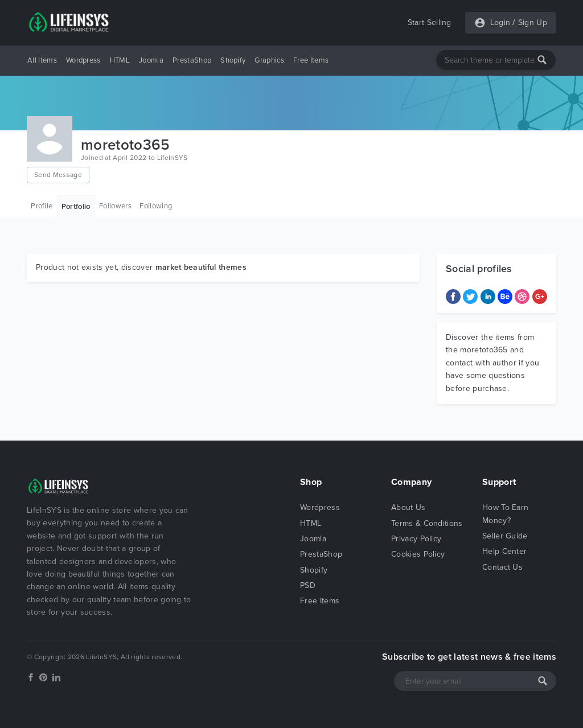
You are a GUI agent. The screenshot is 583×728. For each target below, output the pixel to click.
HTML (120, 60)
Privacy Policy (416, 539)
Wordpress (83, 60)
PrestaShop (192, 60)
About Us (408, 507)
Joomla (151, 60)
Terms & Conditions (427, 523)
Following (156, 206)
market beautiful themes (201, 267)
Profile (42, 206)
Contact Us (502, 567)
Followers (115, 206)
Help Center (505, 551)
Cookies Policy (418, 554)
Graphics (269, 60)
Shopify (233, 60)
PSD (308, 585)
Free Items (311, 60)
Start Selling (430, 22)
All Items (42, 60)
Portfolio (76, 207)
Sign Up (533, 22)
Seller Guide (505, 536)
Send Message (58, 175)
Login (500, 22)
